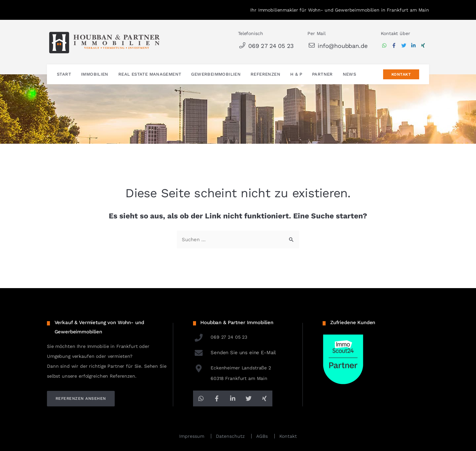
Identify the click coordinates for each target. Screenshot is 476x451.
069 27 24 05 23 (266, 46)
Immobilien (95, 75)
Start (64, 75)
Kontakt (401, 75)
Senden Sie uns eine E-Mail (235, 353)
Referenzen (265, 75)
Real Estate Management (150, 75)
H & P (296, 75)
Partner (322, 75)
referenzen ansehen (81, 398)
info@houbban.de (337, 46)
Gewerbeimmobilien (216, 75)
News (350, 75)
